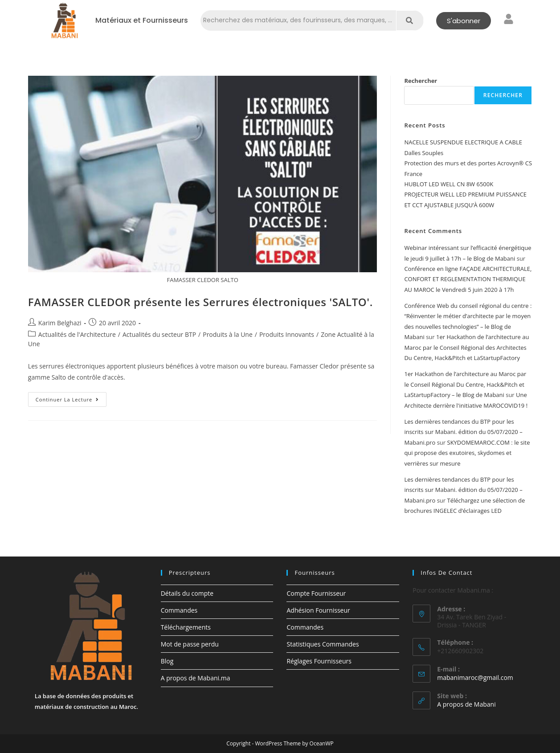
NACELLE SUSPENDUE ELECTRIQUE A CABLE (463, 142)
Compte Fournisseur (316, 593)
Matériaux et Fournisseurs (142, 20)
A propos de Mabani (466, 704)
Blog (167, 661)
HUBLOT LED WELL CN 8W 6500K (449, 184)
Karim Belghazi (60, 323)
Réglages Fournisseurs (319, 661)
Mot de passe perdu (190, 644)
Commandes (179, 610)
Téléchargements (186, 627)
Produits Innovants (287, 334)
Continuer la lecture (71, 397)
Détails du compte (187, 593)
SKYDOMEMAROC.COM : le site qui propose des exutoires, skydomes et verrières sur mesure (467, 453)
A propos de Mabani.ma (196, 678)
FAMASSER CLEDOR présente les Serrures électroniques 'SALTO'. (200, 302)
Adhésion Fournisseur (318, 610)
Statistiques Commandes (323, 644)
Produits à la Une (228, 334)
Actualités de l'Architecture (77, 334)
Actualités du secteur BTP (159, 334)
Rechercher (421, 81)
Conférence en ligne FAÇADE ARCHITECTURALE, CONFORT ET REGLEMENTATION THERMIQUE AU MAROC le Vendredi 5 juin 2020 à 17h (468, 279)
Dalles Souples (424, 153)
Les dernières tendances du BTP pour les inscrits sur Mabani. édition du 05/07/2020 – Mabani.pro (463, 432)
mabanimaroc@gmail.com (475, 677)
